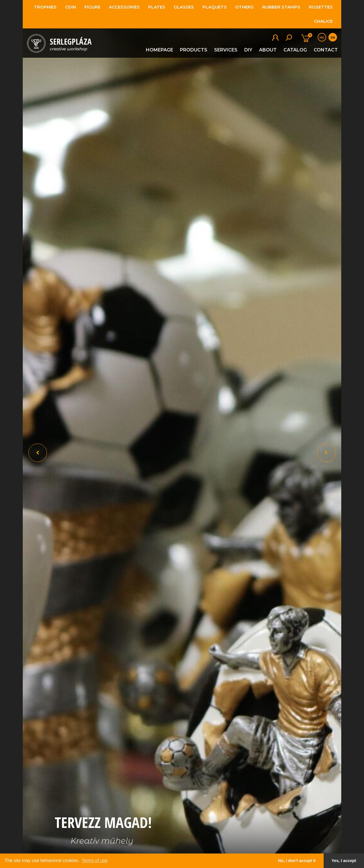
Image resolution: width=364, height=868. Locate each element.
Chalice (323, 21)
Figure (92, 7)
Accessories (124, 7)
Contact (326, 50)
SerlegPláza (71, 44)
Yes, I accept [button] (344, 861)
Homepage (160, 50)
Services (226, 50)
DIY (248, 50)
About (268, 50)
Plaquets (215, 7)
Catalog (295, 50)
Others (244, 7)
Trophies (45, 7)
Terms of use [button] (95, 860)
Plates (157, 7)
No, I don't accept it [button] (297, 861)
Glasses (184, 7)
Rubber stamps (281, 7)
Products (194, 50)
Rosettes (321, 7)
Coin (71, 7)
